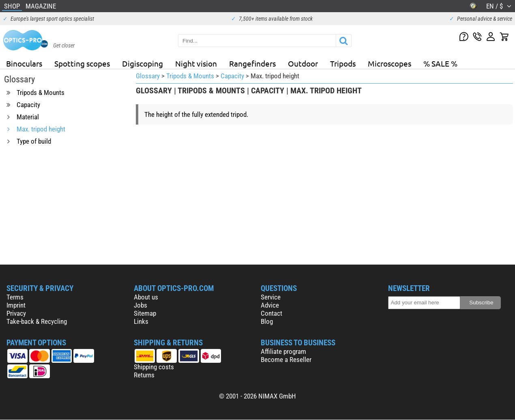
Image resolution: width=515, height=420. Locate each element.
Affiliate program (283, 351)
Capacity (232, 76)
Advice (270, 305)
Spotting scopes (82, 63)
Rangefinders (252, 63)
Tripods (343, 63)
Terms (15, 297)
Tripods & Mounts (190, 76)
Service (271, 297)
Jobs (141, 305)
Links (141, 321)
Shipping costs (154, 367)
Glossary (148, 76)
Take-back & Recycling (37, 321)
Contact (271, 313)
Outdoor (303, 63)
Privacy (16, 313)
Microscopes (389, 63)
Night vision (196, 63)
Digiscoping (143, 63)
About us (146, 297)
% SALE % (440, 63)
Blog (267, 321)
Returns (144, 375)
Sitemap (145, 313)
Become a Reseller (286, 360)
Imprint (16, 305)
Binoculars (24, 63)
